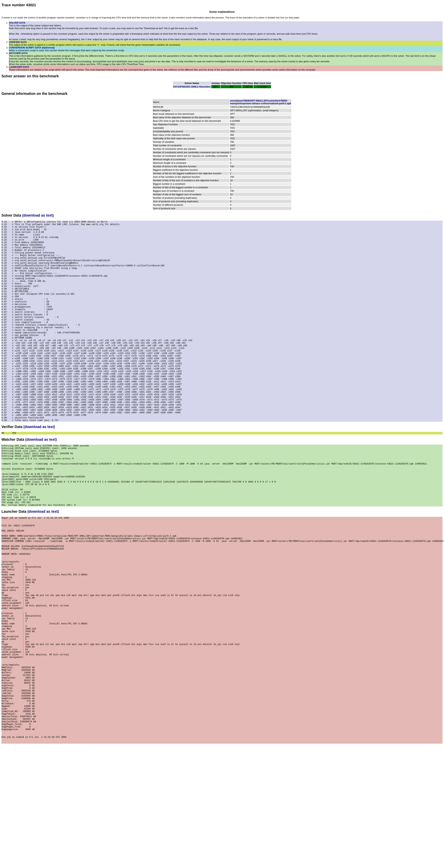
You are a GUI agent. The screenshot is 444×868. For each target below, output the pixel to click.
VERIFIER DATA (18, 42)
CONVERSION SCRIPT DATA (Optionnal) (32, 48)
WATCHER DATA (18, 53)
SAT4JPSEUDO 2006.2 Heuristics (192, 87)
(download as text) (38, 215)
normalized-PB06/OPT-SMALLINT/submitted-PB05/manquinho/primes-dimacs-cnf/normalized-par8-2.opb (261, 102)
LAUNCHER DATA (19, 67)
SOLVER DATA (17, 23)
